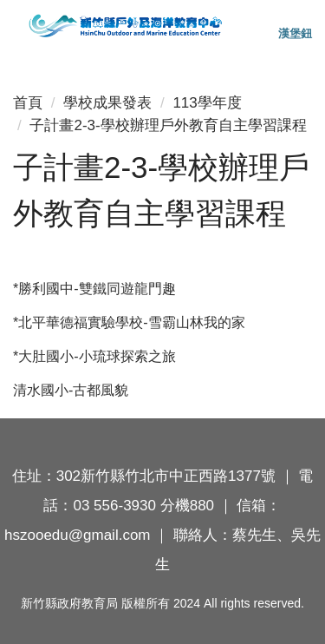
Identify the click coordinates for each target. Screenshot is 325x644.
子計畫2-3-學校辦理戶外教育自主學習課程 (168, 125)
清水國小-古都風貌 (71, 390)
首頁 (28, 103)
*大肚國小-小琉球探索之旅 (94, 356)
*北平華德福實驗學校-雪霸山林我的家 (129, 322)
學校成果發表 (107, 103)
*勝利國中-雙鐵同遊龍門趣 (94, 289)
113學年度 (207, 103)
